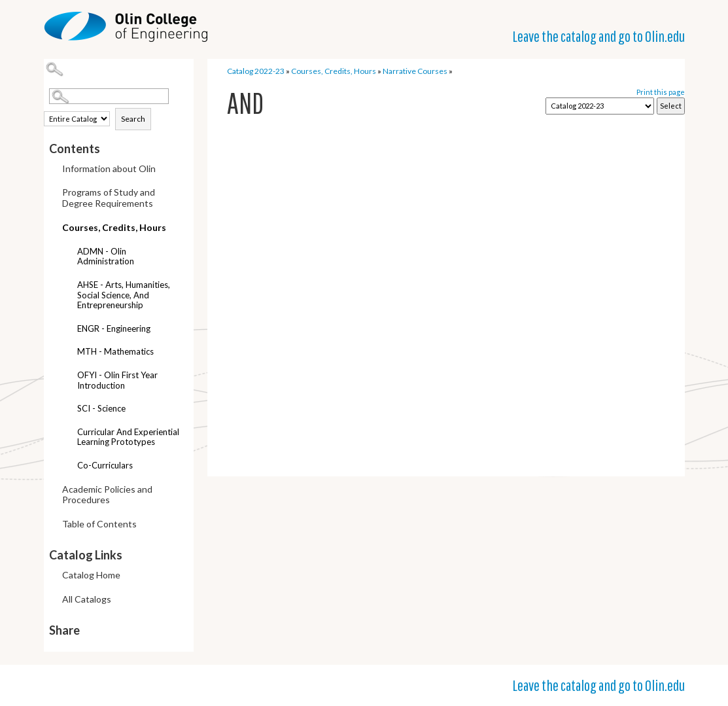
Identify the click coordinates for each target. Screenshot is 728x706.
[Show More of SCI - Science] (67, 410)
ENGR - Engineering (114, 328)
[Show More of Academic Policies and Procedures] (52, 490)
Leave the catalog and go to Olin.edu (598, 36)
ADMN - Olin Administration (106, 256)
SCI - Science (101, 408)
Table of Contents (99, 524)
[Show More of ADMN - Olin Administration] (67, 253)
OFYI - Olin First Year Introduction (117, 380)
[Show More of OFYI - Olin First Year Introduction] (67, 377)
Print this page (661, 92)
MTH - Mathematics (115, 351)
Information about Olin (109, 168)
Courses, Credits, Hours (114, 227)
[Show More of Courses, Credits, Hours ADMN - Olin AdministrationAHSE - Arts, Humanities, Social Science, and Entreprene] (52, 225)
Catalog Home (91, 575)
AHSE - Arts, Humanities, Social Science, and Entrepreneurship (124, 295)
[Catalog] (600, 106)
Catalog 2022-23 (256, 71)
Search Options (122, 104)
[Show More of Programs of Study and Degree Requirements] (52, 193)
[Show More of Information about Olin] (52, 170)
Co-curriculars (105, 465)
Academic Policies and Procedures (107, 495)
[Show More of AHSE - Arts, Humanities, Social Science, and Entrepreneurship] (67, 286)
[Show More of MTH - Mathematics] (67, 353)
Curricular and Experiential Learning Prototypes (128, 437)
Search (133, 119)
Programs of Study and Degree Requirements (109, 198)
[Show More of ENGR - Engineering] (67, 330)
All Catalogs (87, 599)
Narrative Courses (415, 71)
